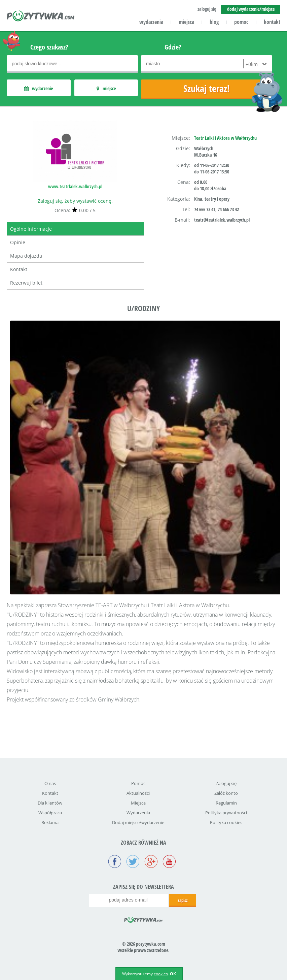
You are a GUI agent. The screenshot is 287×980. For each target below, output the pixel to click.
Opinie (18, 242)
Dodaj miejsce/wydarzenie (138, 822)
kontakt (272, 22)
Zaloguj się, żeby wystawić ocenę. (75, 201)
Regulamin (226, 803)
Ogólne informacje (31, 229)
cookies (161, 974)
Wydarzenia (138, 813)
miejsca (186, 22)
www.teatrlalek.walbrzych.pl (75, 186)
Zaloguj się (226, 783)
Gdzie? (173, 47)
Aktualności (138, 793)
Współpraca (50, 813)
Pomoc (138, 783)
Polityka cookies (226, 822)
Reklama (50, 822)
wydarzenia (151, 22)
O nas (50, 783)
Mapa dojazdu (26, 256)
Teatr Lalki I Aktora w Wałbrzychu (225, 138)
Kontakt (19, 269)
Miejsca (138, 803)
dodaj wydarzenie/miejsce (251, 9)
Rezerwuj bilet (26, 283)
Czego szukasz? (49, 47)
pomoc (241, 22)
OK (173, 974)
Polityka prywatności (226, 813)
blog (214, 22)
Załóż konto (226, 793)
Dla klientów (50, 803)
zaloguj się (207, 9)
